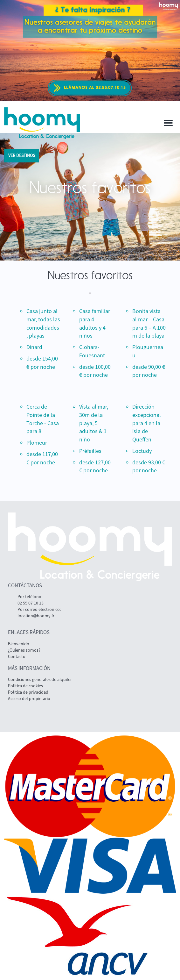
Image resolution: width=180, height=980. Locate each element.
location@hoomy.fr (36, 616)
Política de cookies (25, 686)
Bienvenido (19, 644)
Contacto (17, 656)
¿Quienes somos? (24, 650)
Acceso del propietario (29, 698)
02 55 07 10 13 (31, 603)
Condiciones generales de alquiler (40, 679)
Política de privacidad (28, 692)
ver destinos (22, 155)
